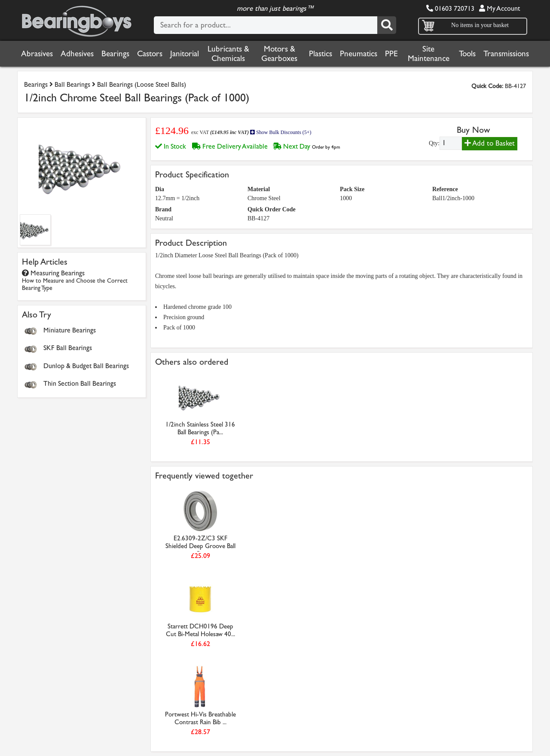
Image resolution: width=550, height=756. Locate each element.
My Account (500, 8)
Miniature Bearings (70, 330)
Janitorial (185, 54)
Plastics (321, 54)
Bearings (115, 54)
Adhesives (77, 54)
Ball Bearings (72, 84)
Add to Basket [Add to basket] (490, 143)
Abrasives (37, 54)
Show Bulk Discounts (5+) (281, 132)
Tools (467, 54)
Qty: (434, 143)
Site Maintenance (429, 54)
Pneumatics (359, 54)
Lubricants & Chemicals (228, 54)
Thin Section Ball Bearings (80, 383)
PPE (391, 54)
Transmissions (506, 54)
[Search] (387, 25)
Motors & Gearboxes (279, 54)
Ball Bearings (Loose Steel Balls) (142, 84)
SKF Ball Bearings (68, 348)
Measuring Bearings (75, 280)
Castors (150, 54)
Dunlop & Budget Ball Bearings (86, 366)
